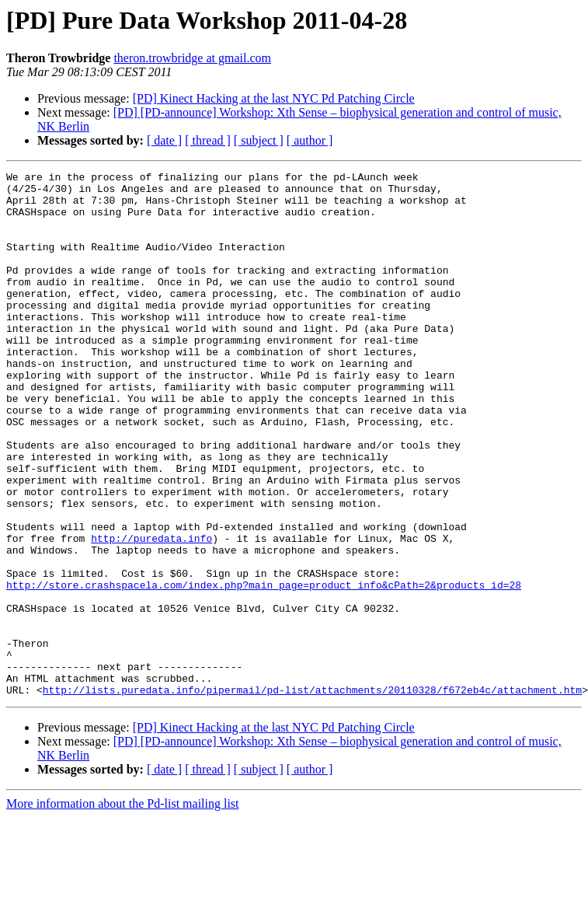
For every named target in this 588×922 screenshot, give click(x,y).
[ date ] (164, 140)
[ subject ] (259, 140)
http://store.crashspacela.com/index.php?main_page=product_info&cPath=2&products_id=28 (264, 669)
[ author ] (310, 140)
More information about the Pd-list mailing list (123, 908)
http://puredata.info (151, 613)
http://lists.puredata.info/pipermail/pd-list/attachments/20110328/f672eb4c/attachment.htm (312, 795)
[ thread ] (208, 140)
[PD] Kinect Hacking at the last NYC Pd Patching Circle (274, 98)
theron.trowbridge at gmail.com (192, 58)
